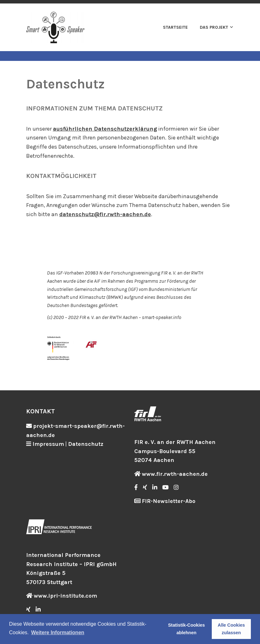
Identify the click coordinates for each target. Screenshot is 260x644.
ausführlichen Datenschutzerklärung (105, 129)
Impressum (48, 444)
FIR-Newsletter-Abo (169, 501)
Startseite (175, 27)
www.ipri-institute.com (65, 596)
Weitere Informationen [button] (58, 632)
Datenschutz (86, 444)
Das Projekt (214, 27)
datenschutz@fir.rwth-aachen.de (105, 214)
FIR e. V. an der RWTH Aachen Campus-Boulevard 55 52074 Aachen (175, 451)
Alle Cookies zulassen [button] (231, 629)
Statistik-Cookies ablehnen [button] (186, 629)
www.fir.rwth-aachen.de (175, 474)
